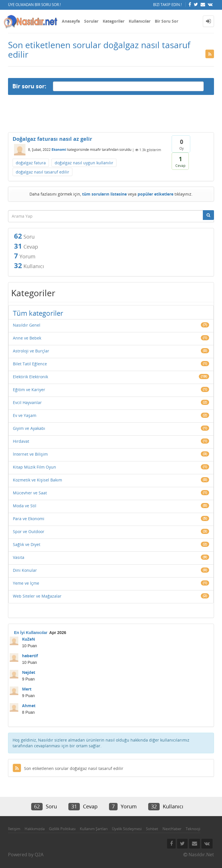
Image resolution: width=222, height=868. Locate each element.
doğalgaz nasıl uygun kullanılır (84, 163)
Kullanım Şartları (94, 829)
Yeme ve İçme (26, 583)
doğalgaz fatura (31, 163)
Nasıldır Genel (27, 325)
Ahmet (29, 706)
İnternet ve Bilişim (30, 454)
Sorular (91, 21)
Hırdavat (21, 441)
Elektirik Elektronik (30, 377)
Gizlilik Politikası (62, 829)
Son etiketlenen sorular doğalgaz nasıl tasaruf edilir (68, 768)
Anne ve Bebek (27, 338)
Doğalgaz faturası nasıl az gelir (52, 139)
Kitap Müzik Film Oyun (34, 467)
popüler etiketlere (155, 194)
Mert (27, 689)
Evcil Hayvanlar (27, 402)
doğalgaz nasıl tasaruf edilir (42, 172)
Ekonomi (59, 150)
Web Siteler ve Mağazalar (37, 596)
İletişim (14, 829)
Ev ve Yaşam (25, 415)
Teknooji (193, 829)
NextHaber (172, 829)
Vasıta (19, 557)
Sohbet (152, 829)
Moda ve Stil (25, 506)
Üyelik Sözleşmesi (127, 829)
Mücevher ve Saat (30, 493)
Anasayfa (71, 21)
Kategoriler (114, 21)
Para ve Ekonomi (29, 519)
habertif (30, 656)
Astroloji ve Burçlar (31, 351)
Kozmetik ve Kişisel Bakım (37, 480)
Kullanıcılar (140, 21)
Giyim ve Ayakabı (29, 428)
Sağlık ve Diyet (27, 544)
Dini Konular (25, 570)
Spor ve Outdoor (29, 531)
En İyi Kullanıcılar (31, 633)
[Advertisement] (111, 114)
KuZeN (28, 639)
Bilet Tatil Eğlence (30, 364)
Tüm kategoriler (38, 313)
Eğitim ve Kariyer (29, 390)
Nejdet (29, 672)
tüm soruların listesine (104, 194)
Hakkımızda (35, 829)
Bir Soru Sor (166, 21)
